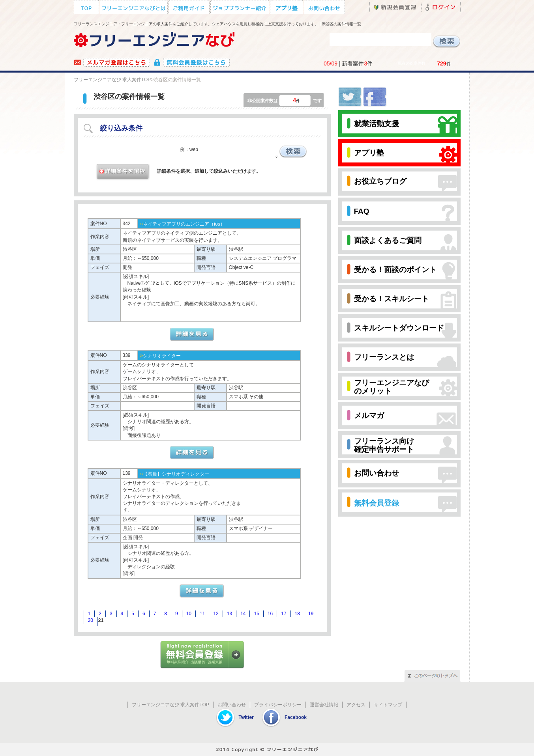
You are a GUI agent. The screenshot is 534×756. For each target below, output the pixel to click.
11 (202, 614)
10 (189, 614)
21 (101, 620)
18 (297, 614)
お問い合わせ (232, 705)
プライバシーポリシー (278, 705)
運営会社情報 (324, 705)
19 (311, 614)
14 (243, 614)
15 (256, 614)
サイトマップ (388, 705)
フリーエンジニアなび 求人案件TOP (112, 80)
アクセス (356, 705)
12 (216, 614)
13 (230, 614)
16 (270, 614)
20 (91, 620)
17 (284, 614)
